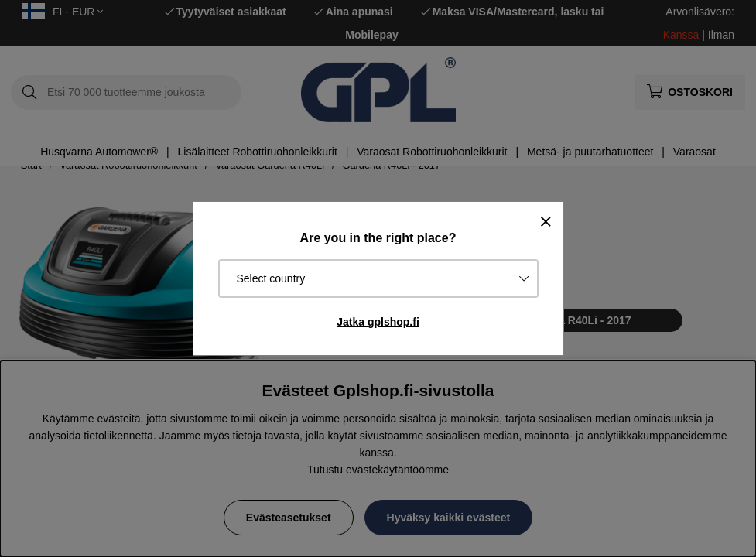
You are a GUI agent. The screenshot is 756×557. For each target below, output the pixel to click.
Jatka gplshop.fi (378, 322)
